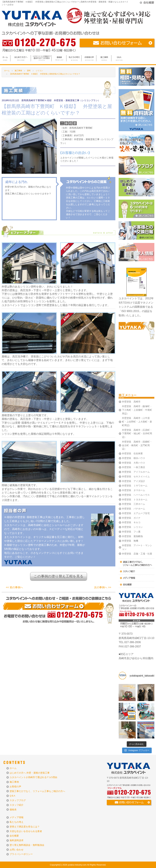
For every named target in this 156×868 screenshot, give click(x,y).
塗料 (29, 71)
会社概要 (14, 836)
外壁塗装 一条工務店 (134, 467)
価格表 (13, 810)
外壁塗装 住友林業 (132, 454)
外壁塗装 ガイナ (131, 518)
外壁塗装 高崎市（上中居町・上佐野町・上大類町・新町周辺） (137, 422)
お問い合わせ (17, 850)
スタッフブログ (18, 800)
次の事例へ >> (103, 587)
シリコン (39, 71)
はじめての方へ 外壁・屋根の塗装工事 (30, 773)
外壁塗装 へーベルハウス (136, 495)
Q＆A (12, 796)
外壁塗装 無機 (130, 541)
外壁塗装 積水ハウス (134, 458)
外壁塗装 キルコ (131, 522)
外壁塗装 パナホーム (134, 509)
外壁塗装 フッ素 (131, 532)
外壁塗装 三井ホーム (134, 504)
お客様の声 (15, 787)
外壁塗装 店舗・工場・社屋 (137, 554)
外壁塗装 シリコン (132, 527)
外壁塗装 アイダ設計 (134, 481)
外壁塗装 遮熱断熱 (132, 536)
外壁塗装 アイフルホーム (136, 472)
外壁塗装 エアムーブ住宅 (136, 513)
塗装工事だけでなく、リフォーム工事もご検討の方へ (37, 791)
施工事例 (14, 782)
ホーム (7, 71)
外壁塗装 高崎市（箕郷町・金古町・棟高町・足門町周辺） (137, 445)
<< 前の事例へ (14, 587)
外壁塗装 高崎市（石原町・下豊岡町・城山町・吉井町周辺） (137, 434)
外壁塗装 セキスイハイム (136, 477)
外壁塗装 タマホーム (134, 490)
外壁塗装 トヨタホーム (135, 500)
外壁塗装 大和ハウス (134, 463)
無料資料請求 (17, 840)
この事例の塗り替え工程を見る (59, 576)
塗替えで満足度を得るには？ (25, 827)
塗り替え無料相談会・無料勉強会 (27, 845)
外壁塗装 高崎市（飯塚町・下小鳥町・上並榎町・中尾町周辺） (137, 410)
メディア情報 (17, 817)
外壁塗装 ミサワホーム (135, 486)
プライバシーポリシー (21, 854)
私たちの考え (17, 822)
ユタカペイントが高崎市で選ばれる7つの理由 (33, 777)
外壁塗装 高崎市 (131, 402)
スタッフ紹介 (17, 805)
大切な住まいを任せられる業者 (26, 831)
